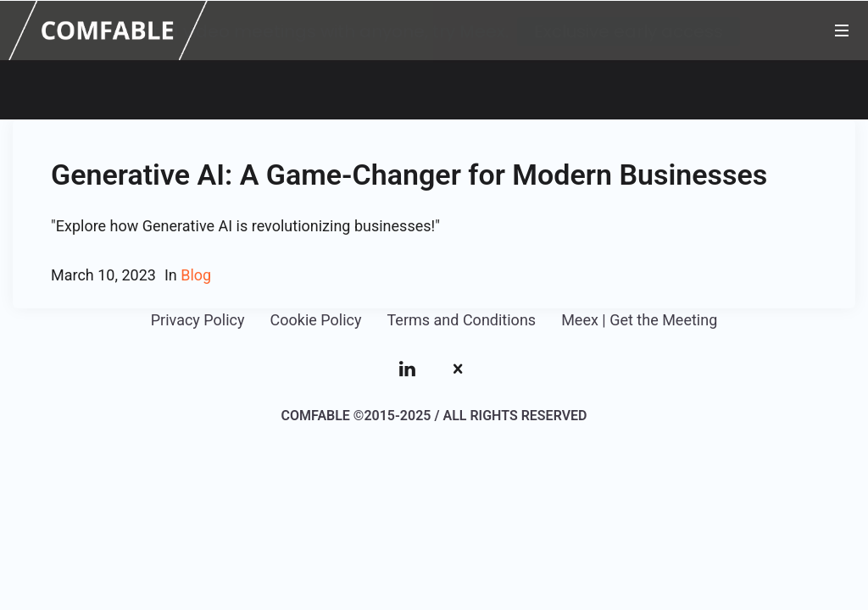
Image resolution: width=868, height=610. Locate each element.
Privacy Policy (198, 318)
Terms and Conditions (462, 318)
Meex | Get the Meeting (639, 318)
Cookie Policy (316, 318)
